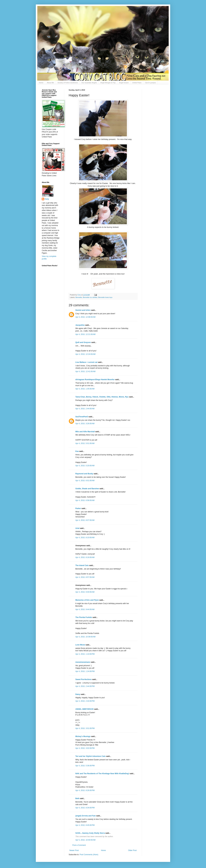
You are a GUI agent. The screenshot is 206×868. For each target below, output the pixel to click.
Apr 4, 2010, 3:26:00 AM (85, 424)
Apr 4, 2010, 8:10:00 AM (85, 538)
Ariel (77, 528)
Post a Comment (79, 845)
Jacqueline (80, 325)
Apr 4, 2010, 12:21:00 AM (85, 334)
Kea (77, 451)
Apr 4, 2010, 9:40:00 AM (85, 592)
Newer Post (74, 850)
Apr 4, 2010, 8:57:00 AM (85, 577)
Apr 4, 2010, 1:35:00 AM (85, 389)
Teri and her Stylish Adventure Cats (91, 756)
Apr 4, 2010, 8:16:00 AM (85, 557)
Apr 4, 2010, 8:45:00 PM (85, 825)
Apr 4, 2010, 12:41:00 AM (85, 371)
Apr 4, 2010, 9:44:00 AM (85, 609)
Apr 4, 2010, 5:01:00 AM (85, 443)
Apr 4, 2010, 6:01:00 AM (85, 481)
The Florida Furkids (84, 617)
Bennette (79, 297)
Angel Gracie (124, 83)
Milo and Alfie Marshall (85, 432)
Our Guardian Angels (89, 83)
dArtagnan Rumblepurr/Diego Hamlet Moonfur (95, 380)
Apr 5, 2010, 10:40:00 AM (85, 840)
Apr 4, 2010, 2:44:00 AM (85, 409)
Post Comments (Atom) (89, 855)
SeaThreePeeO (82, 417)
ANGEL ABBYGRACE (84, 709)
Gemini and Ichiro (83, 310)
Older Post (132, 850)
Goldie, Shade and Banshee (87, 489)
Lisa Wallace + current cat (86, 362)
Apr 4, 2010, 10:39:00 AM (85, 637)
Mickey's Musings (83, 736)
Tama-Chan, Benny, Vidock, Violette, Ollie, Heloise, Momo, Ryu (102, 397)
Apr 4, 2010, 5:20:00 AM (85, 466)
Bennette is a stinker (90, 297)
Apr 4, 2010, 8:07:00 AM (85, 520)
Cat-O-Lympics (150, 83)
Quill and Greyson (83, 342)
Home (41, 83)
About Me (50, 83)
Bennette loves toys (105, 297)
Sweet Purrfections (84, 679)
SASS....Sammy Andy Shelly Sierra (90, 833)
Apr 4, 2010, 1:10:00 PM (85, 654)
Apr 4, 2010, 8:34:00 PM (85, 808)
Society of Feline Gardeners (68, 83)
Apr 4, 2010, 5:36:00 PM (85, 766)
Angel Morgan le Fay (108, 83)
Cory (47, 199)
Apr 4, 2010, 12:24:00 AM (85, 354)
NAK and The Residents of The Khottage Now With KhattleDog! (102, 774)
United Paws (137, 83)
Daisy (78, 694)
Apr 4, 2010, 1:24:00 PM (85, 671)
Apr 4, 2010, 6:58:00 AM (85, 500)
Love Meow (80, 645)
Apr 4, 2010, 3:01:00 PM (85, 728)
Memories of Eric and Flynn (87, 600)
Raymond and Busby (84, 474)
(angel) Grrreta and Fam (86, 816)
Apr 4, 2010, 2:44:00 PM (85, 686)
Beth (77, 798)
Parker (78, 508)
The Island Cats (82, 565)
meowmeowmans (83, 662)
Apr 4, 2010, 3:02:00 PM (85, 748)
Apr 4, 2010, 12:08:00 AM (85, 317)
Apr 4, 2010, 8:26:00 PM (85, 790)
